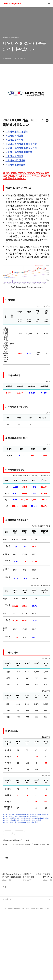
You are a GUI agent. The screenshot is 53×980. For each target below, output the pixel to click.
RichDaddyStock (12, 4)
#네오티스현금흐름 (34, 820)
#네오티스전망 (8, 816)
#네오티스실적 (22, 818)
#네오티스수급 (19, 816)
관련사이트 (7, 899)
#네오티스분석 (8, 822)
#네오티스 (6, 814)
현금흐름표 (15, 164)
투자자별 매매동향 (19, 152)
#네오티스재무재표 (10, 820)
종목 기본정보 (17, 131)
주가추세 (14, 140)
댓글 (5, 887)
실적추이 (14, 156)
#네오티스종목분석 (17, 814)
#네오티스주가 (29, 814)
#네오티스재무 (43, 818)
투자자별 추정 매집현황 (21, 144)
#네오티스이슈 (19, 822)
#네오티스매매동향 (10, 818)
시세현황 (14, 136)
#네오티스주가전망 (42, 814)
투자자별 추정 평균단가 (21, 148)
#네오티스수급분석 (31, 816)
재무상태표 (15, 160)
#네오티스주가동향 (31, 822)
